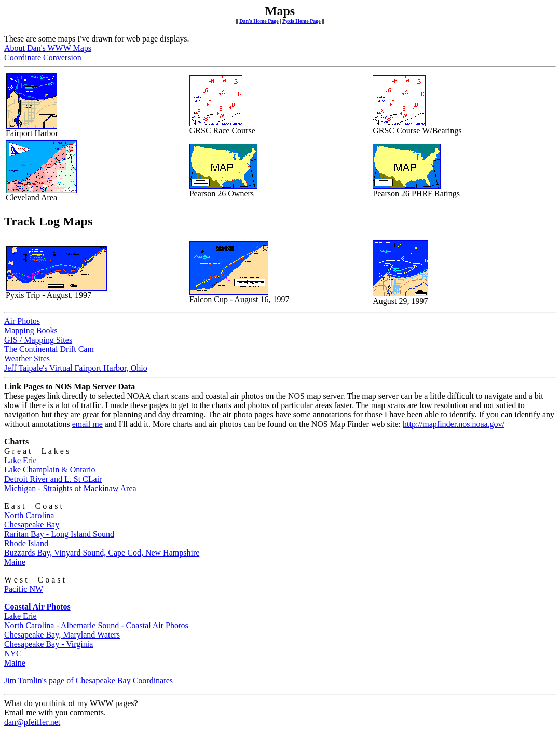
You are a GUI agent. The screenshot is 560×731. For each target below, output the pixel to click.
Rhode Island (26, 543)
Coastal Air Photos (37, 607)
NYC (13, 653)
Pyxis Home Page (302, 21)
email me (87, 424)
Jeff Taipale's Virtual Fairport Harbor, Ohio (76, 368)
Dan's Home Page (259, 21)
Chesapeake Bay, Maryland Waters (62, 635)
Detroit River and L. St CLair (53, 479)
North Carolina (29, 515)
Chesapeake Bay (32, 525)
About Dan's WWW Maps (48, 48)
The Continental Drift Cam (49, 349)
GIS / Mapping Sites (38, 340)
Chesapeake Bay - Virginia (49, 644)
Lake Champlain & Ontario (50, 470)
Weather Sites (27, 358)
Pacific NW (24, 589)
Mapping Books (31, 330)
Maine (15, 562)
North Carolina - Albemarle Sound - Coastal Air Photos (96, 625)
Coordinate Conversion (43, 57)
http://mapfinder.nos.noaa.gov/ (454, 424)
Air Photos (22, 321)
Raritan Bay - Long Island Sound (59, 534)
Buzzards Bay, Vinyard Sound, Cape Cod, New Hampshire (102, 553)
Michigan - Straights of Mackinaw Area (70, 488)
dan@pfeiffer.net (32, 722)
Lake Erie (21, 460)
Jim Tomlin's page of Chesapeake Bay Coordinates (88, 680)
